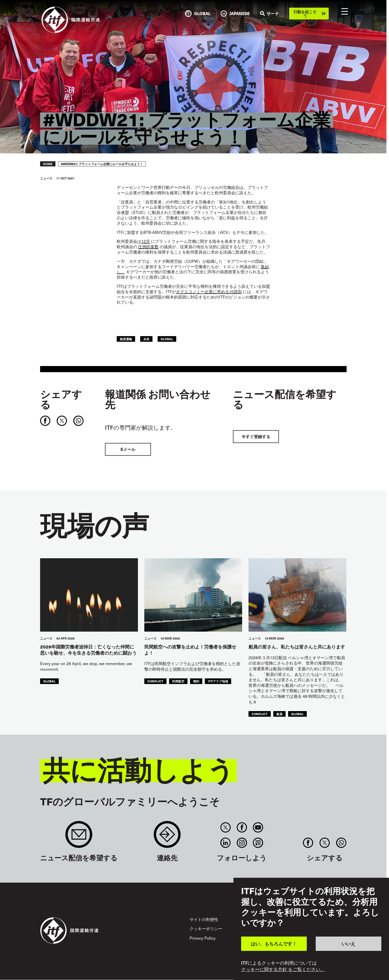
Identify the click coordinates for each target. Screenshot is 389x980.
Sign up (79, 837)
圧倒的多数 (148, 247)
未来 (146, 339)
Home (48, 164)
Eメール (128, 449)
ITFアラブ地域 (218, 681)
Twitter (226, 827)
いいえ (348, 944)
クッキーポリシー (206, 928)
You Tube (258, 827)
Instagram (242, 843)
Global (167, 339)
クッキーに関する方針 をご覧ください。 (283, 969)
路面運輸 (126, 339)
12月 (146, 241)
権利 (196, 681)
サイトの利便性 (204, 919)
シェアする (61, 399)
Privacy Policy (203, 938)
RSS (258, 843)
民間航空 (178, 681)
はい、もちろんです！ (274, 944)
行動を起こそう (305, 14)
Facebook (242, 827)
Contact (167, 837)
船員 (279, 714)
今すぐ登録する (256, 436)
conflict (155, 681)
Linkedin (226, 843)
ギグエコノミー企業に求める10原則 (209, 292)
